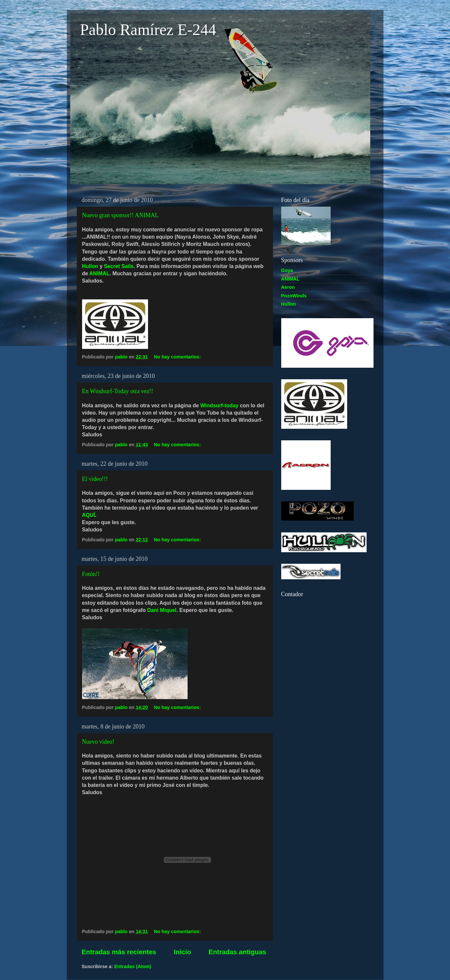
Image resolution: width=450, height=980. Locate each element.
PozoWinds (294, 296)
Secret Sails (119, 266)
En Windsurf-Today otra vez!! (118, 391)
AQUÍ (89, 515)
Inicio (182, 952)
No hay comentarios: (178, 357)
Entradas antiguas (238, 952)
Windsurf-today (219, 406)
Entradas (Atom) (133, 966)
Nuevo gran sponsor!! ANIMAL (120, 215)
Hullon (90, 266)
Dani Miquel (162, 610)
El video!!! (95, 479)
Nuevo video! (98, 742)
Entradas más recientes (119, 952)
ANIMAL (100, 273)
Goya (287, 270)
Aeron (288, 287)
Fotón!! (91, 574)
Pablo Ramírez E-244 (148, 30)
